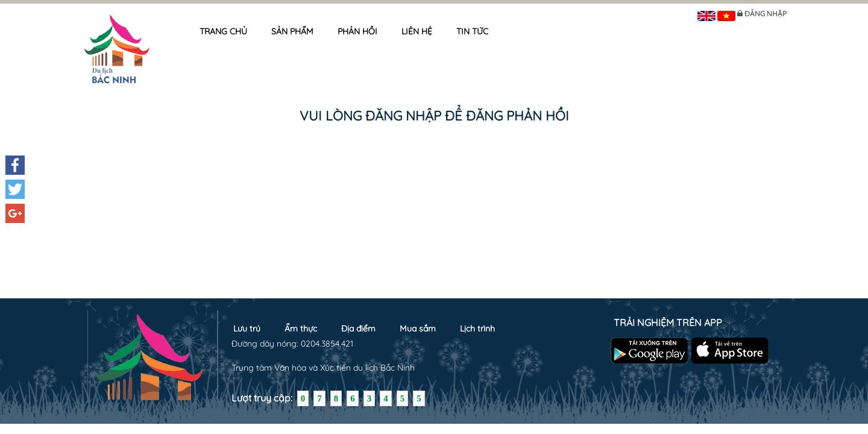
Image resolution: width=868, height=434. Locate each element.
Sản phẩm (292, 31)
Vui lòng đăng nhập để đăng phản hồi (434, 116)
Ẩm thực (301, 329)
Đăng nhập (766, 14)
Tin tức (472, 31)
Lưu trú (247, 329)
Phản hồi (357, 31)
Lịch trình (477, 329)
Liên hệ (417, 31)
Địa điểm (358, 329)
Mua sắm (418, 329)
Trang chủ (223, 31)
